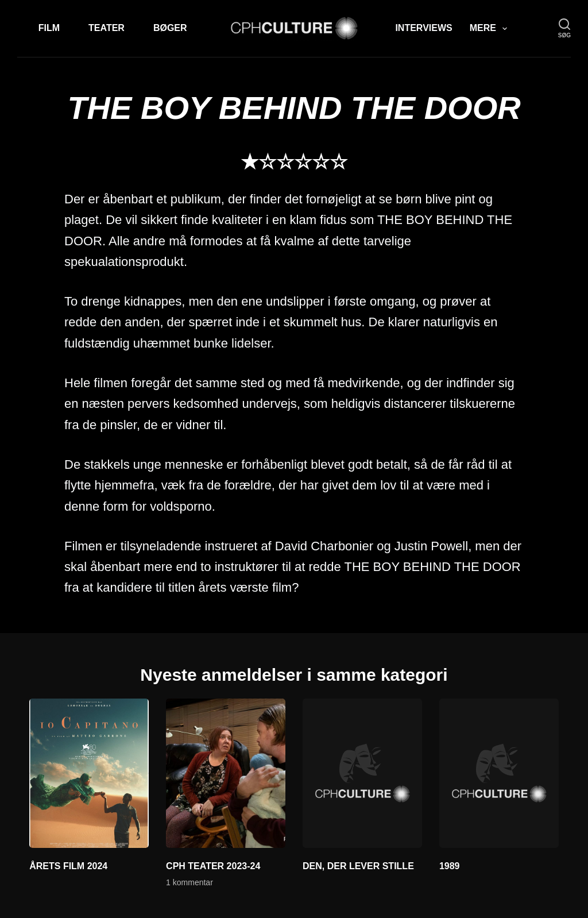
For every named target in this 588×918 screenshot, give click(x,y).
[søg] (564, 28)
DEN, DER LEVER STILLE (358, 866)
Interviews (423, 28)
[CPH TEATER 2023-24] (226, 773)
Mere (491, 29)
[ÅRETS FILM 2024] (89, 773)
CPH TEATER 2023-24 (213, 866)
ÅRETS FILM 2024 (68, 866)
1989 (450, 866)
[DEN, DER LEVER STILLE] (362, 773)
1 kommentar (189, 882)
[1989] (499, 773)
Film (49, 28)
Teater (107, 28)
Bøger (170, 28)
